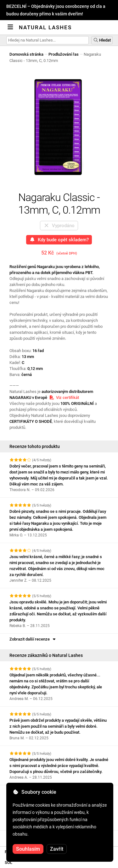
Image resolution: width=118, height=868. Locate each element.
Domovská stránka (26, 54)
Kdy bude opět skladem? (59, 240)
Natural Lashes (45, 27)
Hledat (102, 40)
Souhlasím (28, 849)
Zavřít (57, 849)
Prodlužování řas (64, 54)
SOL (8, 862)
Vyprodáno (59, 226)
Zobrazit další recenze (33, 639)
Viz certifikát (64, 398)
